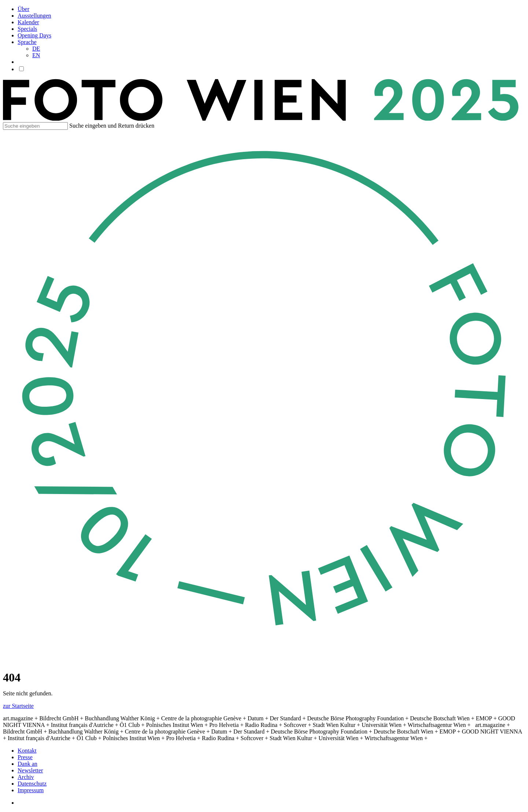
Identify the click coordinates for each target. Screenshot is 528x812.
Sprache (27, 42)
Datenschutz (32, 784)
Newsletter (30, 770)
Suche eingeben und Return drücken (112, 126)
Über (23, 9)
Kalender (28, 22)
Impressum (31, 790)
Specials (27, 29)
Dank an (27, 764)
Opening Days (34, 35)
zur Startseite (18, 706)
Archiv (26, 777)
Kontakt (27, 751)
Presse (25, 757)
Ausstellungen (34, 16)
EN (36, 55)
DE (36, 49)
